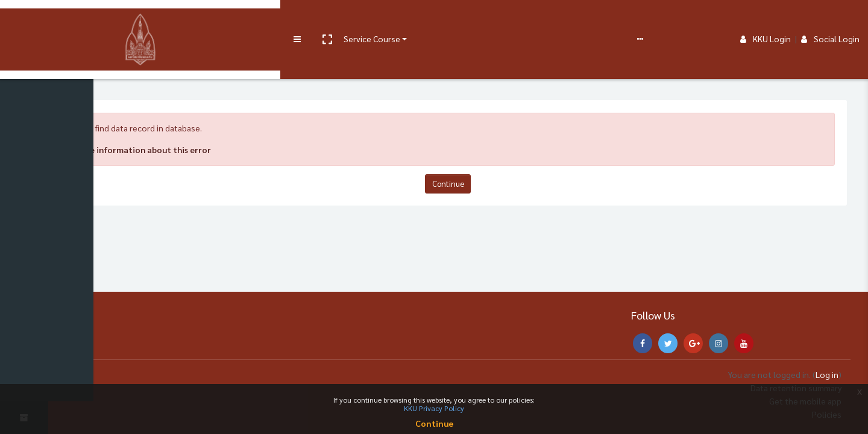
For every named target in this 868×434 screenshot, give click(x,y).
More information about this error (162, 149)
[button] (95, 20)
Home (80, 81)
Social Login (830, 19)
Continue (458, 184)
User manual (207, 19)
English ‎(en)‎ (419, 19)
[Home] (24, 56)
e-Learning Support (275, 19)
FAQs (337, 19)
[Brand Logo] (24, 20)
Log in (827, 374)
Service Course (140, 19)
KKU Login (766, 19)
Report (368, 19)
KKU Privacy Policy (434, 408)
